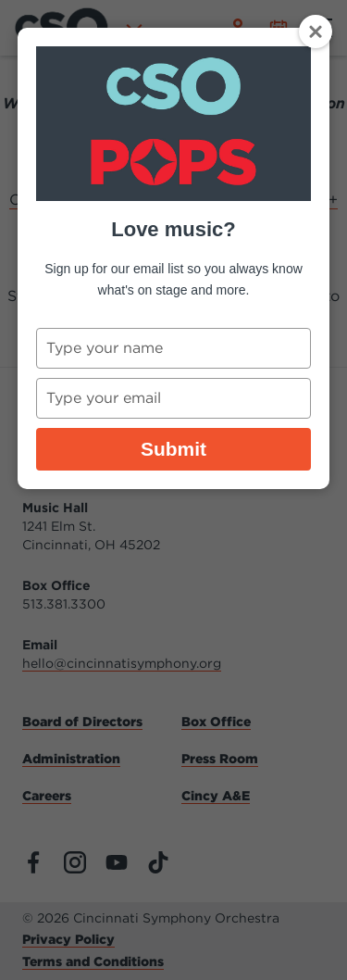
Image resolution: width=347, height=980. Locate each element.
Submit (173, 449)
